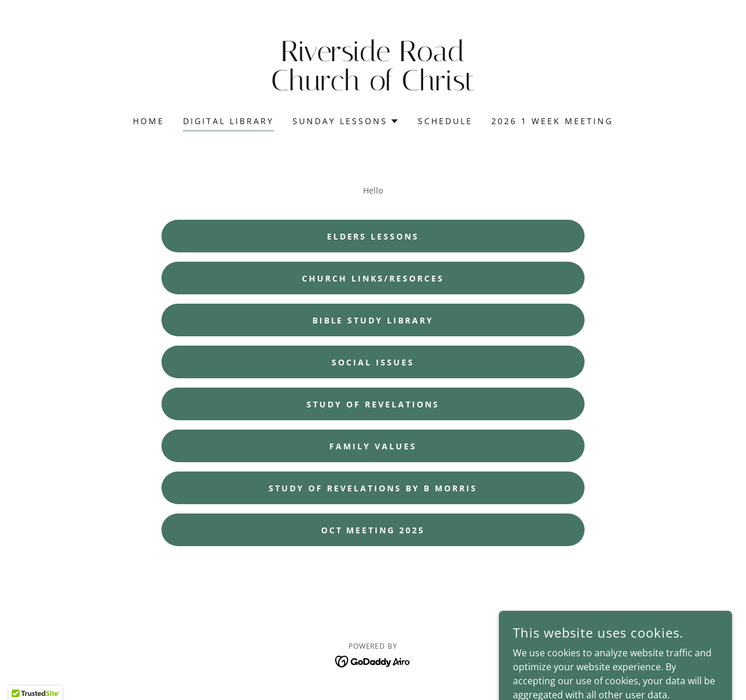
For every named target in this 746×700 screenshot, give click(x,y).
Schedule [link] (445, 121)
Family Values (373, 446)
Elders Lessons (373, 236)
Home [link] (149, 121)
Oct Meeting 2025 (373, 530)
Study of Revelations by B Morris (373, 488)
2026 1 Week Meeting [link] (552, 121)
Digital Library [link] (228, 121)
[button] (346, 121)
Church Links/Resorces (373, 278)
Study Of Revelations (373, 404)
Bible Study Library (373, 320)
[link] (373, 87)
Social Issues (373, 362)
